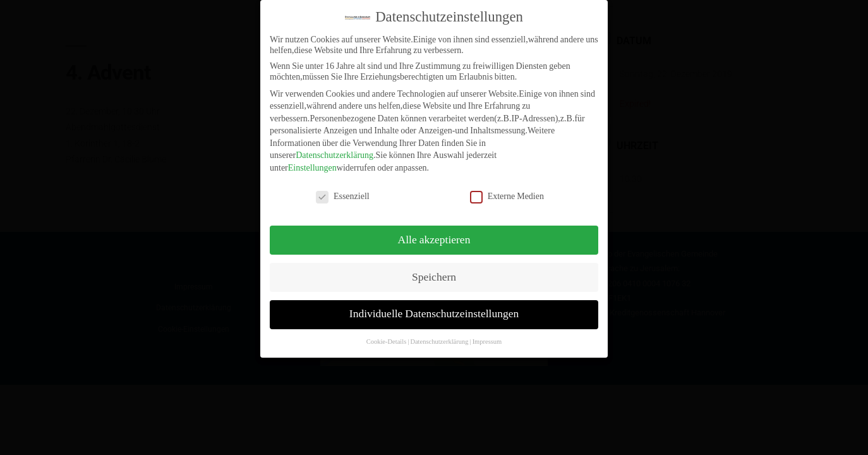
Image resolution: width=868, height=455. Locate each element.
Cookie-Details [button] (387, 335)
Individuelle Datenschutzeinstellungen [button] (434, 307)
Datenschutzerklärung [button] (439, 335)
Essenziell (343, 189)
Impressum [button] (487, 335)
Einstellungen (312, 161)
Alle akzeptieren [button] (434, 233)
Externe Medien (507, 189)
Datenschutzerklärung (335, 148)
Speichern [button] (434, 270)
